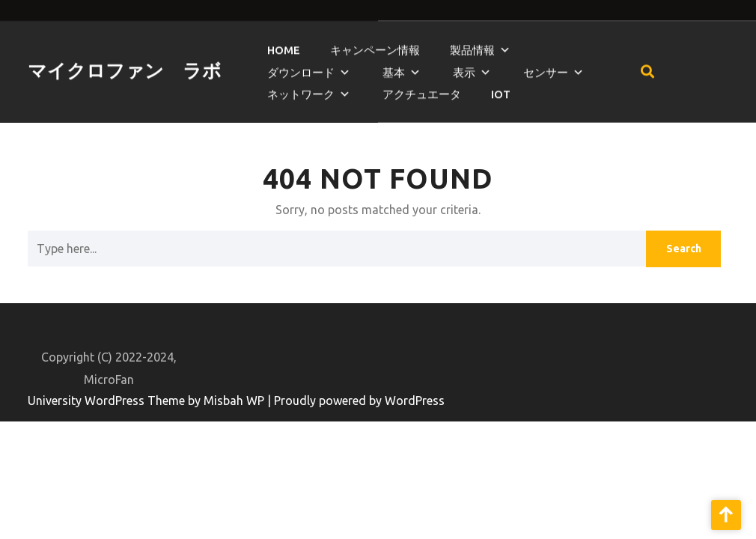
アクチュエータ (422, 89)
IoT (501, 89)
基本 (394, 68)
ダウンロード (301, 68)
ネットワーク (301, 89)
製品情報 (472, 45)
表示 (464, 68)
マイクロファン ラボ (125, 66)
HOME (284, 45)
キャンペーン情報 (375, 45)
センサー (546, 68)
